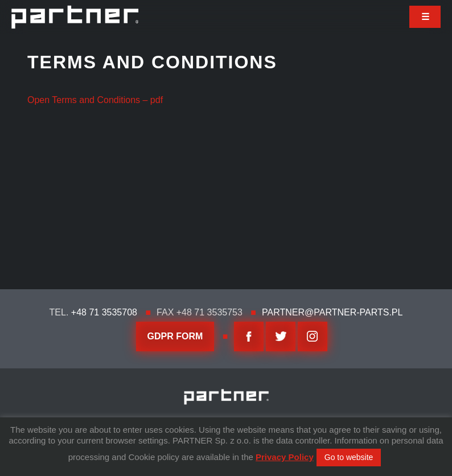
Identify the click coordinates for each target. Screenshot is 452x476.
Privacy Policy (285, 457)
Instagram (313, 337)
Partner (75, 17)
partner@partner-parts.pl (332, 312)
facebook (249, 337)
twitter (281, 337)
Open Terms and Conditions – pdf (95, 100)
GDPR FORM (175, 336)
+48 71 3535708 (104, 312)
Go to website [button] (349, 457)
